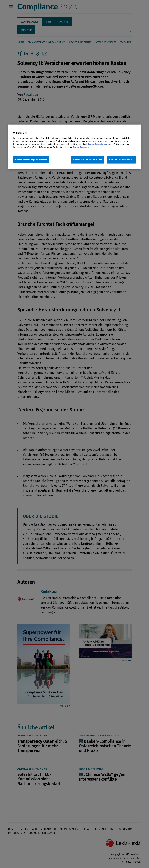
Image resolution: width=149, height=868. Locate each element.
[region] (74, 147)
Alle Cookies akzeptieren (121, 160)
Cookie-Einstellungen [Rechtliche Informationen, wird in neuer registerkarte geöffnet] (98, 144)
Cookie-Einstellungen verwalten (31, 160)
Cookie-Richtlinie (81, 147)
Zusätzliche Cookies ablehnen (88, 160)
